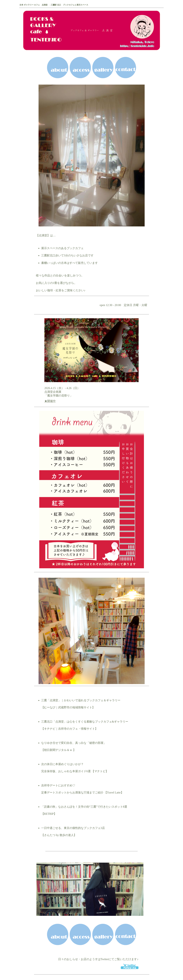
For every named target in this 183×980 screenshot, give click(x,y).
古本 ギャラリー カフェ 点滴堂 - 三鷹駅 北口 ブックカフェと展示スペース (54, 5)
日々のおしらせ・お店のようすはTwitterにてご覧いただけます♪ (98, 959)
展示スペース (50, 248)
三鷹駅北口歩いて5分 (55, 255)
